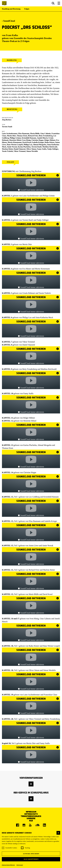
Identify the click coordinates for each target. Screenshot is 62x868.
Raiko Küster (49, 142)
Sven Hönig (26, 140)
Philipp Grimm (15, 138)
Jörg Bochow (7, 120)
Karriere (31, 818)
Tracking (27, 848)
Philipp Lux (28, 145)
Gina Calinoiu (46, 134)
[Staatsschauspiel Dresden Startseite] (4, 3)
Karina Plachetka (24, 147)
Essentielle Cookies (11, 848)
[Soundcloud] (37, 825)
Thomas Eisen (22, 136)
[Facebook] (18, 825)
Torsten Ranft (37, 147)
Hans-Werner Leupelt (15, 145)
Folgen (27, 9)
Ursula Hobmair (29, 293)
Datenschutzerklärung (8, 865)
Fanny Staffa (42, 149)
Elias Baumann (35, 521)
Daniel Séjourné (20, 149)
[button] (53, 3)
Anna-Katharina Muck (44, 317)
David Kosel (27, 142)
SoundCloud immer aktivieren (31, 190)
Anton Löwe (34, 546)
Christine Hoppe (37, 140)
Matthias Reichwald (50, 147)
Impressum (20, 865)
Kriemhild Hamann (51, 497)
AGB (31, 821)
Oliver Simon (31, 149)
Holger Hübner (50, 140)
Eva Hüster (27, 269)
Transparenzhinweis (31, 816)
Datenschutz (31, 814)
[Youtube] (30, 825)
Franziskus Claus (51, 695)
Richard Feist (34, 570)
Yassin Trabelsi (7, 151)
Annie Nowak (48, 546)
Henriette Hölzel (15, 140)
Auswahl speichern (31, 854)
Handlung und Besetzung (11, 9)
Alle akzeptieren (31, 859)
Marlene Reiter (49, 570)
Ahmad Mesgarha (40, 145)
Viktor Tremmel (20, 151)
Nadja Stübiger (53, 149)
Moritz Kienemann (42, 269)
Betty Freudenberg (46, 136)
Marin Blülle (35, 134)
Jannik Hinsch (42, 138)
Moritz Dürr (11, 136)
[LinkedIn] (44, 825)
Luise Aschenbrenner (31, 196)
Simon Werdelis (32, 151)
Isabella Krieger (51, 521)
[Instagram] (24, 825)
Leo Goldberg (34, 497)
